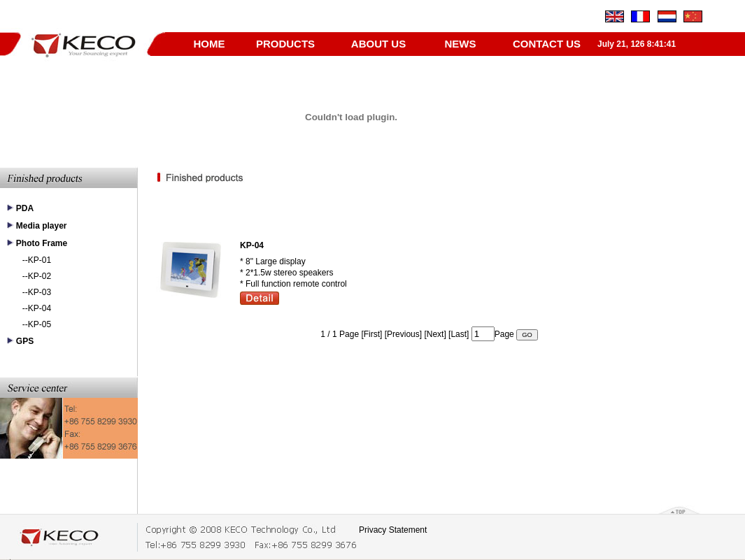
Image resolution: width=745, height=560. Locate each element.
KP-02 (40, 276)
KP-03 (40, 292)
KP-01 (40, 260)
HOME (210, 44)
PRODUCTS (285, 44)
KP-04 (40, 308)
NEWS (461, 44)
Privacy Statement (393, 530)
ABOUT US (378, 44)
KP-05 (40, 324)
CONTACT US (547, 44)
